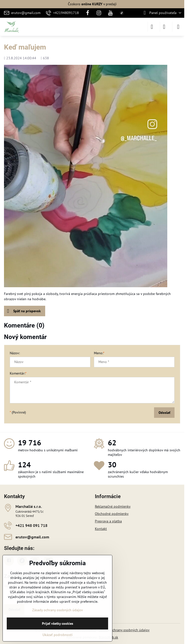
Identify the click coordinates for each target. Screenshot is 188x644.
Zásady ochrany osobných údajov (124, 630)
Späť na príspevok (24, 311)
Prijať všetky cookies (58, 623)
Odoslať (164, 413)
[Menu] (178, 27)
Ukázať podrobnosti (58, 635)
